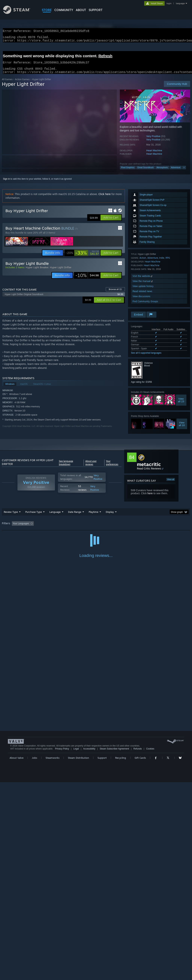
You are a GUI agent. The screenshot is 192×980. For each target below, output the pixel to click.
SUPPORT (96, 10)
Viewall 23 (181, 405)
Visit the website (143, 281)
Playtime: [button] (88, 528)
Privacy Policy (62, 947)
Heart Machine (154, 155)
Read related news (142, 296)
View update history (143, 291)
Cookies (150, 947)
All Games (7, 84)
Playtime (93, 516)
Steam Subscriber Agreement (114, 947)
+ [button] (184, 172)
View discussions (141, 301)
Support (102, 956)
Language (55, 516)
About (81, 10)
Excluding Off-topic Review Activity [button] (59, 528)
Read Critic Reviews (149, 473)
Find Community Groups (145, 306)
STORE (47, 10)
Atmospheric (162, 172)
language (180, 3)
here (150, 498)
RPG (168, 262)
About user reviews (91, 467)
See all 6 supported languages (146, 357)
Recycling (121, 956)
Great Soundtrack (145, 172)
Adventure (176, 172)
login (169, 3)
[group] (96, 528)
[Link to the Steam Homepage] (19, 13)
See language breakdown (66, 467)
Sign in (6, 183)
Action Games (22, 84)
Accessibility (89, 947)
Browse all (115, 294)
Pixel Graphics (128, 172)
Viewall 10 (182, 428)
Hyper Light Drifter (61, 272)
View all (171, 484)
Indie (162, 262)
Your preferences (112, 467)
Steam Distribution (78, 956)
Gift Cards (140, 956)
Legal (76, 947)
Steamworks (52, 956)
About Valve (16, 956)
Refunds (138, 947)
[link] (82, 257)
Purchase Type (34, 516)
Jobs (34, 956)
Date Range (75, 516)
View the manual (143, 286)
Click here (105, 198)
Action (143, 262)
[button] (111, 222)
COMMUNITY (64, 10)
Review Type (11, 516)
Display (110, 516)
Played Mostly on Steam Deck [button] (115, 528)
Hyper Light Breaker (37, 272)
